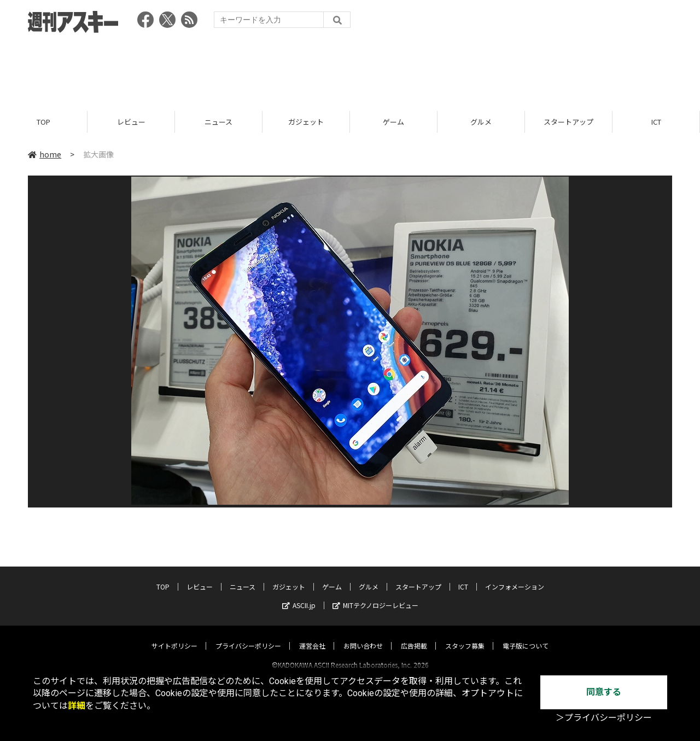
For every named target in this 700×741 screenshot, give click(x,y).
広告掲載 (414, 636)
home (45, 154)
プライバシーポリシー (248, 636)
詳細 (77, 706)
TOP (43, 122)
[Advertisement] (350, 68)
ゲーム (393, 122)
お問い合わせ (363, 636)
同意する (604, 692)
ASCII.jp (299, 595)
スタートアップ (568, 122)
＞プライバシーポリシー (604, 718)
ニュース (218, 122)
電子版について (526, 636)
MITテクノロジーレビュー (375, 595)
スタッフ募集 (465, 636)
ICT (656, 122)
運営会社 (312, 636)
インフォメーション (515, 577)
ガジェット (306, 122)
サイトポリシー (174, 636)
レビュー (131, 122)
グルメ (481, 122)
